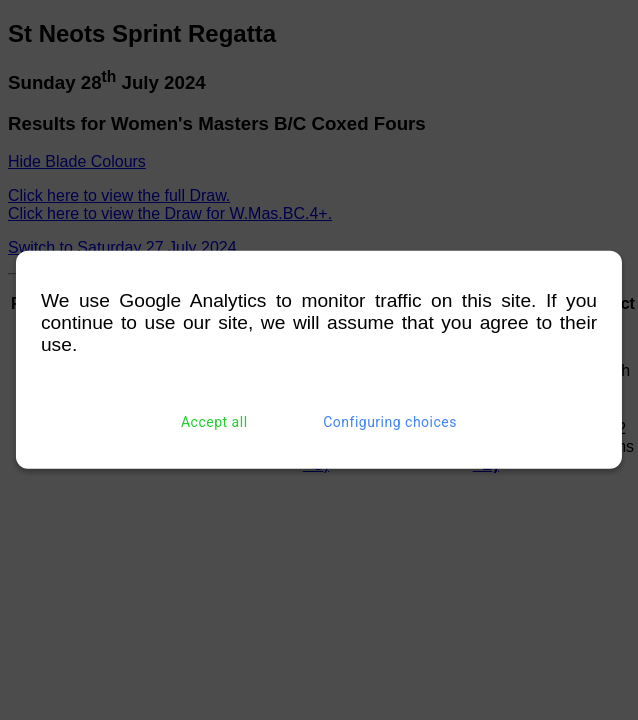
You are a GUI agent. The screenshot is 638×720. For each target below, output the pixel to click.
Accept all (214, 422)
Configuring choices (390, 422)
